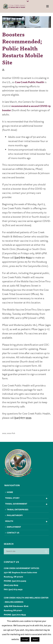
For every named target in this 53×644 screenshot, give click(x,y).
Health (9, 521)
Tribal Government (16, 504)
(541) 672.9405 (19, 581)
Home (9, 492)
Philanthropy (14, 515)
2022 (4, 433)
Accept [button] (25, 639)
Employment (13, 527)
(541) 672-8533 (19, 615)
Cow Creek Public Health (30, 82)
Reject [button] (35, 639)
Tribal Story (12, 498)
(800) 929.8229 (11, 585)
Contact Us (12, 533)
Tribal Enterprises (17, 510)
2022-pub (11, 433)
